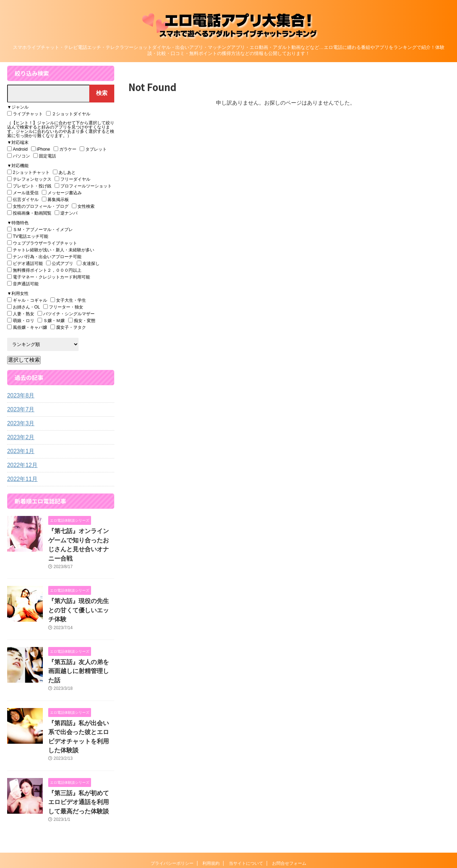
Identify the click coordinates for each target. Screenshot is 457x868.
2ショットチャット (28, 172)
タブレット (93, 149)
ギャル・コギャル (27, 300)
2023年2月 (19, 437)
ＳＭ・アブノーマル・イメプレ (40, 229)
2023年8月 (19, 396)
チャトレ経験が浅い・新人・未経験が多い (51, 250)
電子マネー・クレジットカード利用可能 (49, 277)
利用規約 (211, 815)
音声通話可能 (23, 284)
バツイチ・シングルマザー (66, 314)
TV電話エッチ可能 (28, 236)
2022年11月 (21, 479)
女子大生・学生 (68, 300)
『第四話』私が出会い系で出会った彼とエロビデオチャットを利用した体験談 (81, 697)
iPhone (41, 149)
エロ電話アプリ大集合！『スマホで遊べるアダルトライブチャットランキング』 (229, 830)
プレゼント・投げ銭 (29, 186)
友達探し (88, 263)
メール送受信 (23, 193)
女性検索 (83, 206)
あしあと (64, 172)
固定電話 (45, 156)
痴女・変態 (82, 320)
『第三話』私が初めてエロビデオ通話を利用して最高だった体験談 (81, 755)
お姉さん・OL (24, 307)
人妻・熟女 (21, 314)
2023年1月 (19, 451)
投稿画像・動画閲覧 (29, 213)
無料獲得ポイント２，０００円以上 (44, 270)
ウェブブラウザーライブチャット (42, 243)
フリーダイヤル (72, 179)
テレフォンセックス (29, 179)
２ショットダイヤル (68, 114)
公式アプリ (60, 263)
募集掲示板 (55, 199)
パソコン (19, 156)
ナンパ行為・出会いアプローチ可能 (44, 257)
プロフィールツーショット (83, 186)
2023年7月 (19, 410)
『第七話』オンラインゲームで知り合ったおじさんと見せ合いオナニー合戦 (81, 539)
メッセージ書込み (62, 193)
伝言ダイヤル (23, 199)
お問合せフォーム (289, 815)
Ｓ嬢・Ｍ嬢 (51, 320)
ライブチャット (25, 114)
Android (17, 149)
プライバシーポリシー (172, 815)
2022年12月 (21, 465)
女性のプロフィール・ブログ (38, 206)
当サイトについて (246, 815)
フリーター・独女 (63, 307)
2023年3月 (19, 423)
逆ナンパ (66, 213)
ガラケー (65, 149)
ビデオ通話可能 (25, 263)
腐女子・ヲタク (68, 327)
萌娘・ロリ (21, 320)
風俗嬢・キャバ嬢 (27, 327)
